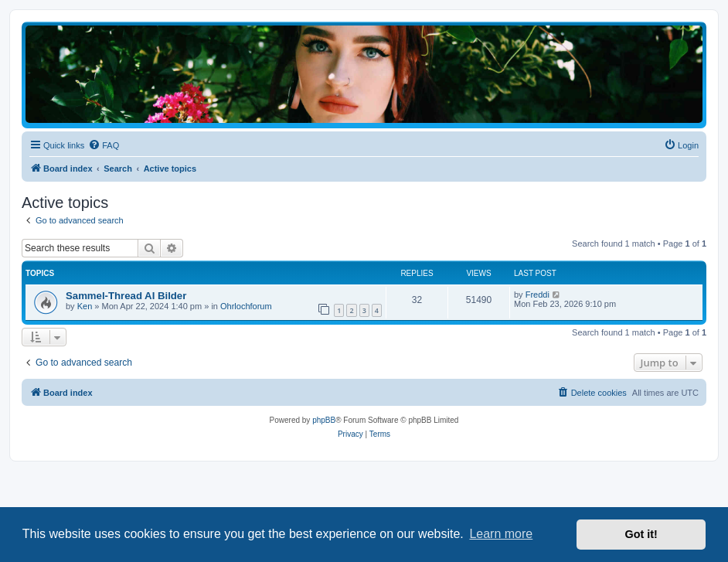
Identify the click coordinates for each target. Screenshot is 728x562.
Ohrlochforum (246, 306)
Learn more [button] (501, 534)
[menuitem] (104, 145)
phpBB (324, 420)
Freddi (537, 295)
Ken (85, 306)
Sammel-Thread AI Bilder (126, 296)
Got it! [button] (641, 534)
